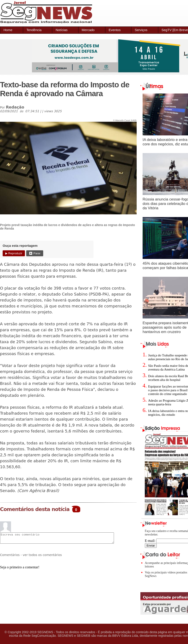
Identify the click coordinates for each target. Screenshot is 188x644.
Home (8, 30)
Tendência (34, 30)
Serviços (141, 30)
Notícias (61, 30)
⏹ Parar (35, 253)
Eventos (115, 30)
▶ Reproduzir (14, 253)
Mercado (88, 30)
